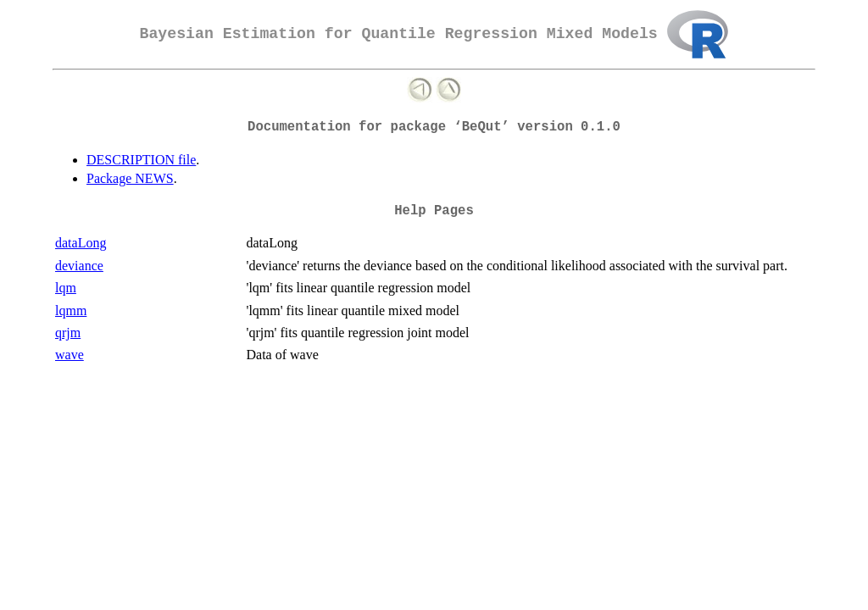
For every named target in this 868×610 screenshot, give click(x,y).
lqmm (71, 311)
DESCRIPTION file (141, 160)
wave (70, 355)
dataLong (81, 243)
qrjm (68, 333)
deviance (79, 266)
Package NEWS (130, 178)
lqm (66, 288)
